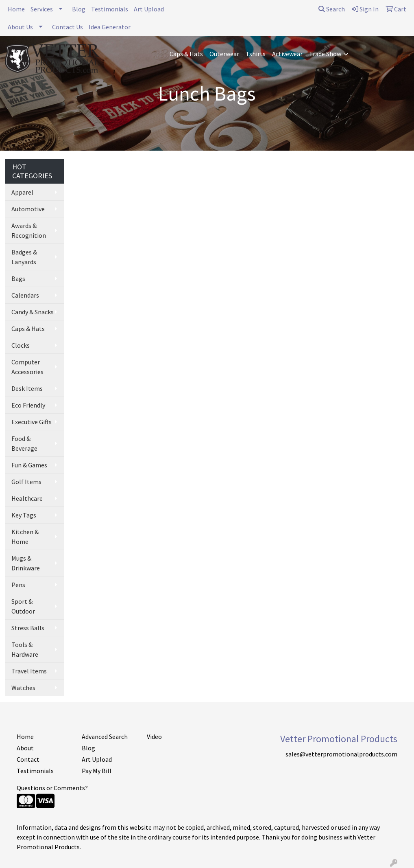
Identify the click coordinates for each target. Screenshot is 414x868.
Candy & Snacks (33, 312)
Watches (23, 688)
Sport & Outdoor (23, 606)
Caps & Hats (186, 54)
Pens (18, 585)
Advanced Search (105, 736)
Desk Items (27, 388)
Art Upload (149, 9)
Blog (79, 9)
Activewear (287, 54)
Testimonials (110, 9)
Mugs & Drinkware (26, 563)
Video (154, 736)
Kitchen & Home (25, 537)
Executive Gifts (32, 422)
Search (332, 9)
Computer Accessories (27, 367)
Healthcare (27, 498)
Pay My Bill (97, 771)
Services (42, 9)
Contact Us (68, 27)
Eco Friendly (28, 405)
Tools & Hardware (25, 649)
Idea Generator (110, 27)
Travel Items (29, 671)
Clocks (21, 345)
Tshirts (256, 54)
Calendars (25, 295)
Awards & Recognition (29, 230)
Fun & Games (29, 465)
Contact (28, 759)
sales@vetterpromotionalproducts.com (341, 754)
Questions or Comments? (52, 788)
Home (16, 9)
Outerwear (224, 54)
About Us (20, 27)
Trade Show (325, 54)
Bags (18, 278)
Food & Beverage (24, 443)
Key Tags (24, 515)
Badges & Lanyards (24, 257)
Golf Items (26, 482)
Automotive (28, 209)
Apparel (22, 192)
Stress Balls (28, 628)
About (25, 748)
